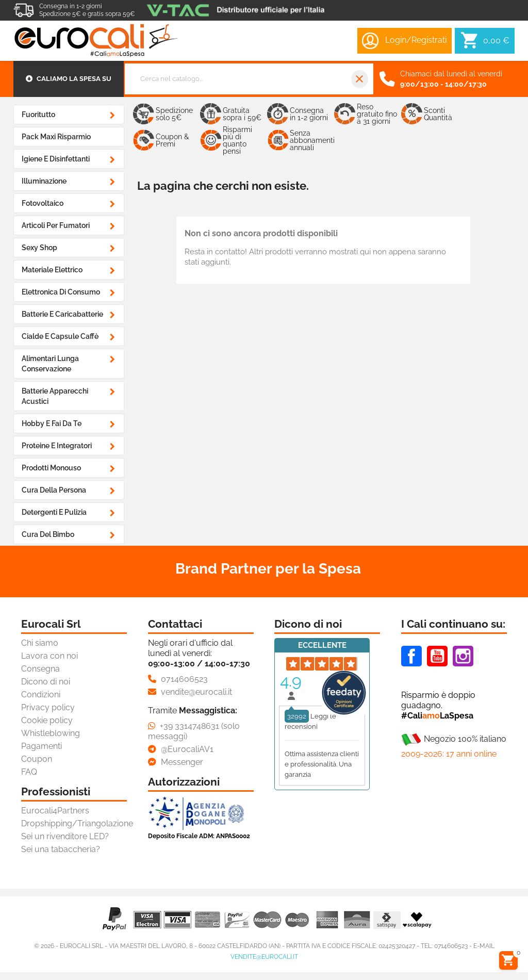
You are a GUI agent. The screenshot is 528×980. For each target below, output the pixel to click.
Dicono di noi (46, 682)
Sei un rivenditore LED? (65, 836)
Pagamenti (42, 746)
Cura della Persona (54, 490)
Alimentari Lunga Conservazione (50, 364)
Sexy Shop (39, 248)
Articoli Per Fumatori (56, 225)
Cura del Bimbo (48, 534)
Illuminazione (44, 181)
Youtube (437, 656)
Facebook (411, 656)
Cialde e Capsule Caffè (60, 336)
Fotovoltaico (43, 203)
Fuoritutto (38, 115)
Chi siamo (40, 643)
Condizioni (41, 695)
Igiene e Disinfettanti (56, 159)
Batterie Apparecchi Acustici (55, 396)
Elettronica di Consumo (61, 292)
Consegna (40, 669)
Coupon (37, 759)
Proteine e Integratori (57, 446)
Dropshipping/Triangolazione (77, 823)
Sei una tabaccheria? (61, 849)
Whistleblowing (51, 733)
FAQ (29, 772)
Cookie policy (47, 720)
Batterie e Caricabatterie (62, 314)
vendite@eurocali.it (264, 957)
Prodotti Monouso (51, 468)
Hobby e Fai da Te (52, 423)
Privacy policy (48, 707)
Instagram (463, 656)
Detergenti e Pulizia (54, 512)
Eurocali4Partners (55, 811)
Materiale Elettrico (52, 270)
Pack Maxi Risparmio (56, 137)
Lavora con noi (49, 656)
